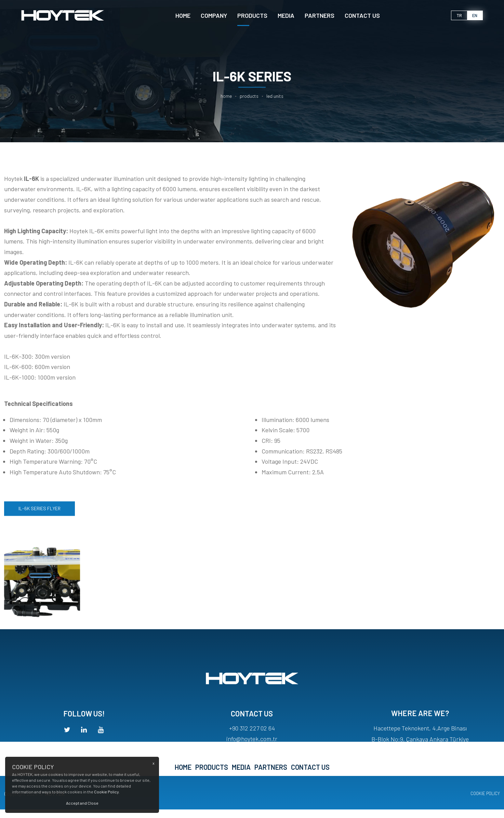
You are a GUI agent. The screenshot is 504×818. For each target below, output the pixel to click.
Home (183, 15)
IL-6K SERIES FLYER (39, 513)
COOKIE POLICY (485, 793)
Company (214, 15)
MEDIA (286, 15)
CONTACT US (362, 15)
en (475, 15)
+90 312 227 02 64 (252, 737)
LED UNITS (275, 96)
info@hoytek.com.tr (252, 747)
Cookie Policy (106, 792)
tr (459, 15)
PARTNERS (320, 15)
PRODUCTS (252, 15)
